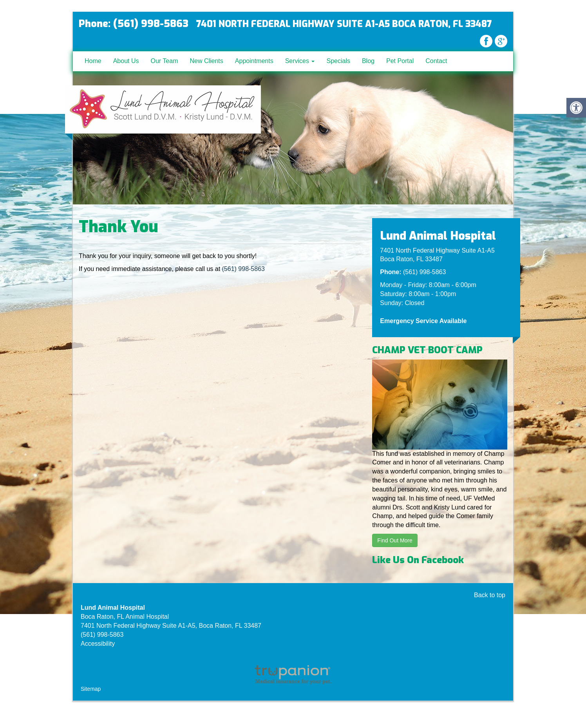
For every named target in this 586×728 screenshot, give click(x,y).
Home (93, 61)
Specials (338, 61)
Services (300, 61)
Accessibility (98, 644)
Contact (436, 61)
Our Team (165, 61)
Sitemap (91, 689)
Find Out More (395, 540)
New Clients (206, 61)
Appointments (254, 61)
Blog (368, 61)
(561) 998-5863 (243, 269)
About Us (126, 61)
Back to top (490, 595)
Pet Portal (400, 61)
